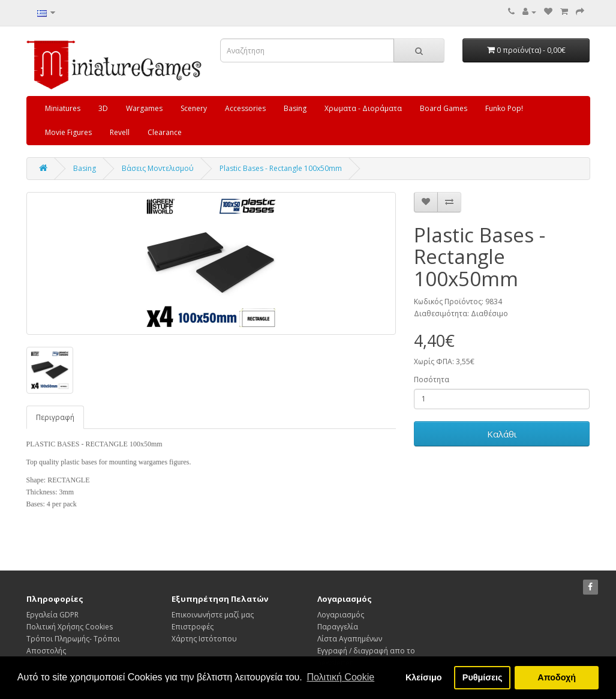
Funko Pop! (504, 108)
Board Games (444, 108)
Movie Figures (68, 132)
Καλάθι (502, 434)
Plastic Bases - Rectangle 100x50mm (281, 168)
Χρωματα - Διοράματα (363, 108)
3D (103, 108)
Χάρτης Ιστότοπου (204, 639)
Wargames (144, 108)
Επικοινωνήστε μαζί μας (213, 615)
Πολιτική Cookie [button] (340, 677)
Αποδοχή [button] (557, 677)
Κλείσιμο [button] (424, 677)
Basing (295, 108)
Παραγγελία (338, 627)
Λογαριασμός (341, 615)
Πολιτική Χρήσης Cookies (70, 627)
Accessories (245, 108)
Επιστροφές (193, 627)
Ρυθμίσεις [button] (483, 677)
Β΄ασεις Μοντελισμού (158, 168)
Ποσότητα (432, 379)
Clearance (165, 132)
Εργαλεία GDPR (52, 615)
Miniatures (63, 108)
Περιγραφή (55, 417)
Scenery (194, 108)
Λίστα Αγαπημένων (350, 639)
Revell (120, 132)
